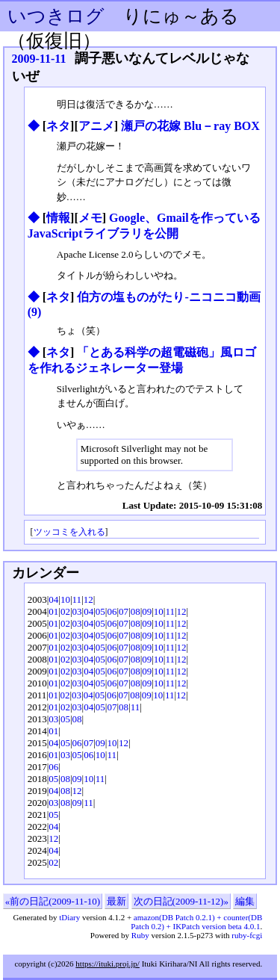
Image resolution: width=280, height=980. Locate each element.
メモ (90, 218)
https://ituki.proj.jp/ (108, 964)
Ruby (140, 935)
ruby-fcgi (247, 935)
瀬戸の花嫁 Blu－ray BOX (190, 126)
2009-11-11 (39, 59)
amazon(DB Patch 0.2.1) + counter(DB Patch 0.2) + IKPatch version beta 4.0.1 (196, 922)
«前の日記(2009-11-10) (53, 901)
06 (112, 611)
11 (77, 599)
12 (88, 599)
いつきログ (56, 16)
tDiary (69, 917)
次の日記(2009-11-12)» (181, 901)
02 (65, 611)
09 (147, 611)
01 (53, 611)
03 (77, 611)
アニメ (96, 126)
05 (100, 611)
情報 (58, 218)
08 (136, 611)
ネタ (58, 126)
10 (65, 599)
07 (124, 611)
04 (53, 599)
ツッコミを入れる (69, 532)
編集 (245, 901)
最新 (116, 901)
